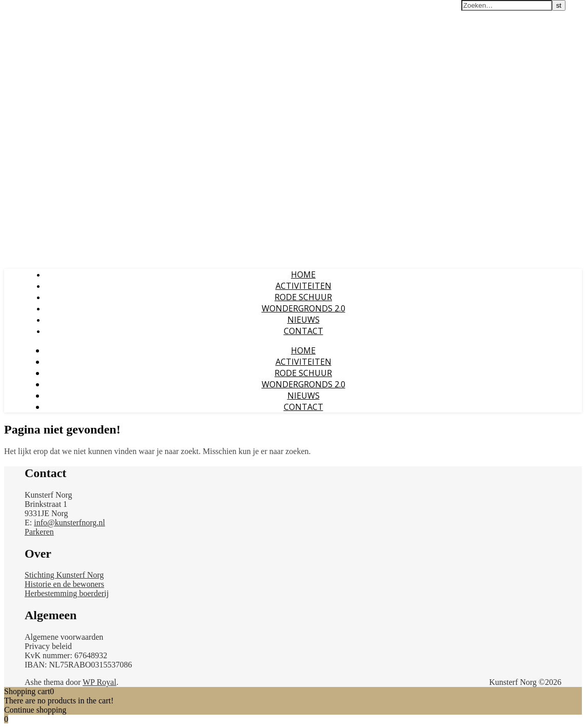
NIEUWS (304, 320)
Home (303, 274)
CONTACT (304, 331)
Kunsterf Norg (32, 10)
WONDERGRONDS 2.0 (304, 308)
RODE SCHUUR (303, 297)
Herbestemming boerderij (67, 593)
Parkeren (39, 532)
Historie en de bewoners (64, 584)
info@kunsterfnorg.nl (69, 523)
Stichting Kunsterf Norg (64, 575)
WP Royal (100, 682)
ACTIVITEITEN (304, 286)
